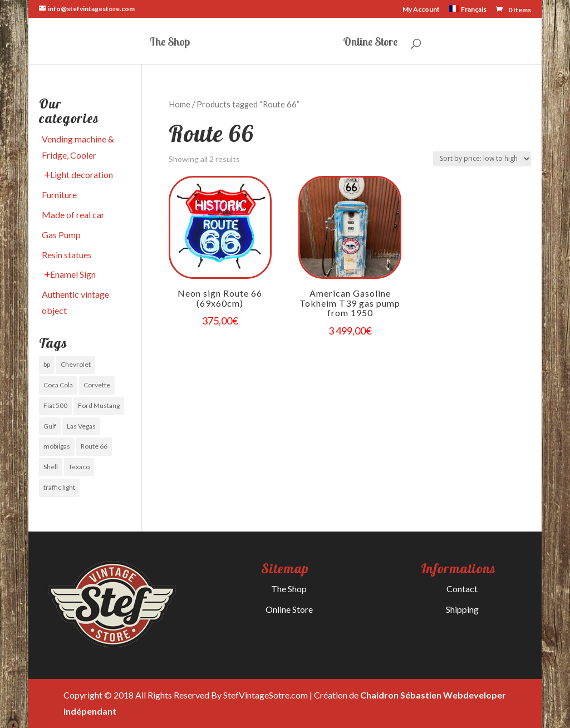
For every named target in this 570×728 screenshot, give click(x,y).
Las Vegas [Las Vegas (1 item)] (81, 426)
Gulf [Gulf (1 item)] (50, 426)
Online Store (370, 43)
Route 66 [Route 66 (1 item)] (94, 446)
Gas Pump (61, 235)
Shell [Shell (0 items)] (51, 467)
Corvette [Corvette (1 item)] (97, 385)
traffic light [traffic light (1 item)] (59, 487)
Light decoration (82, 174)
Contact (462, 589)
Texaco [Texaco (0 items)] (79, 467)
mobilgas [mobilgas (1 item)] (57, 446)
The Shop (169, 43)
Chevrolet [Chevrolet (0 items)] (76, 364)
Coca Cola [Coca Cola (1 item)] (58, 385)
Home (180, 104)
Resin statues (67, 255)
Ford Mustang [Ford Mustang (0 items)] (99, 405)
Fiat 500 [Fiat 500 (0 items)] (55, 405)
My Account (421, 10)
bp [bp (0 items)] (47, 364)
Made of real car (73, 215)
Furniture (59, 195)
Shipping (462, 609)
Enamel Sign (73, 274)
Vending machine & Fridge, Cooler (78, 147)
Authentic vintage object (75, 302)
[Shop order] (482, 159)
